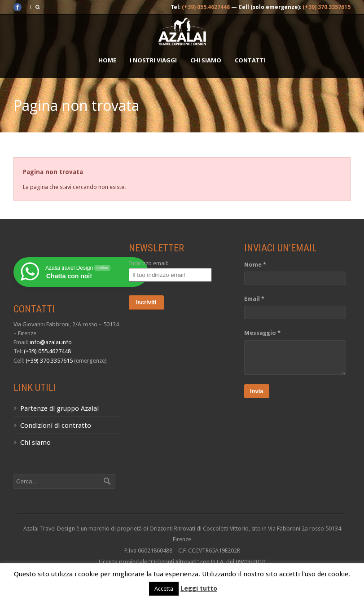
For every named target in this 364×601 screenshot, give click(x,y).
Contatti (250, 60)
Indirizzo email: (149, 263)
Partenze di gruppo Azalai (59, 408)
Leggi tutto (199, 588)
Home (107, 60)
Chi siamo (206, 60)
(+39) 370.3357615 (327, 7)
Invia (257, 391)
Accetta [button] (164, 589)
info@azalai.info (51, 342)
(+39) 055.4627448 (206, 7)
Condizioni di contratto (56, 426)
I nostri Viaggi (153, 60)
